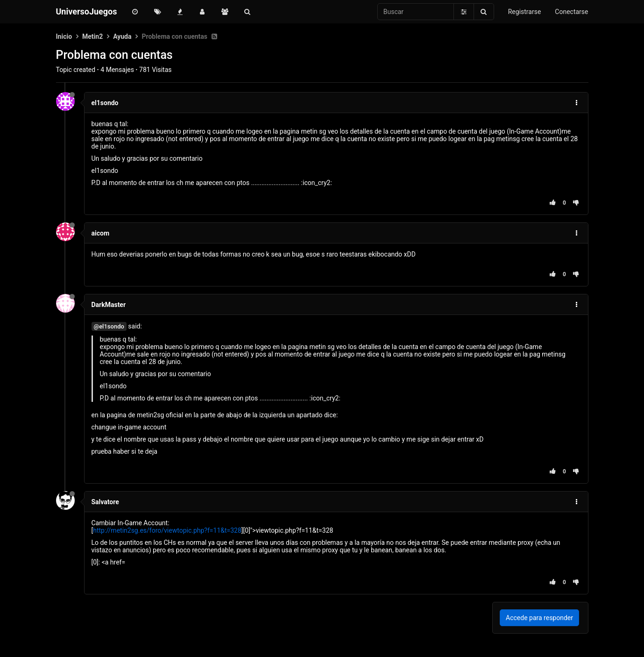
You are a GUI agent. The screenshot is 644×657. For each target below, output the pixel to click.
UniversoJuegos (87, 11)
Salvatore (105, 502)
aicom (101, 233)
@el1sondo (109, 326)
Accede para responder (539, 618)
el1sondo (105, 103)
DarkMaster (109, 305)
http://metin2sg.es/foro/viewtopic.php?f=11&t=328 (167, 530)
